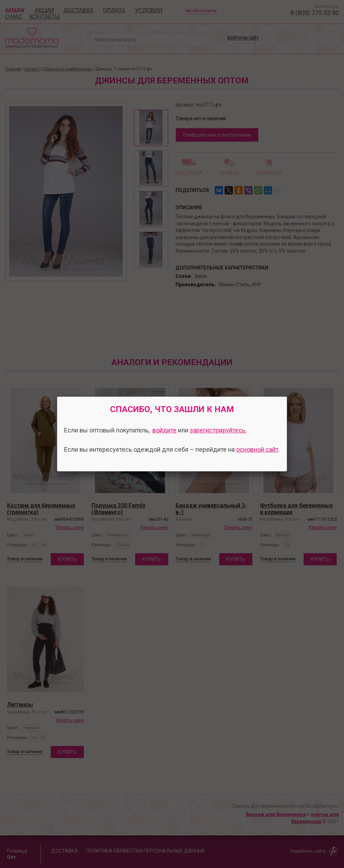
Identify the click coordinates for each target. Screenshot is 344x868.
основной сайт (257, 449)
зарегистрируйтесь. (218, 430)
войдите (164, 430)
